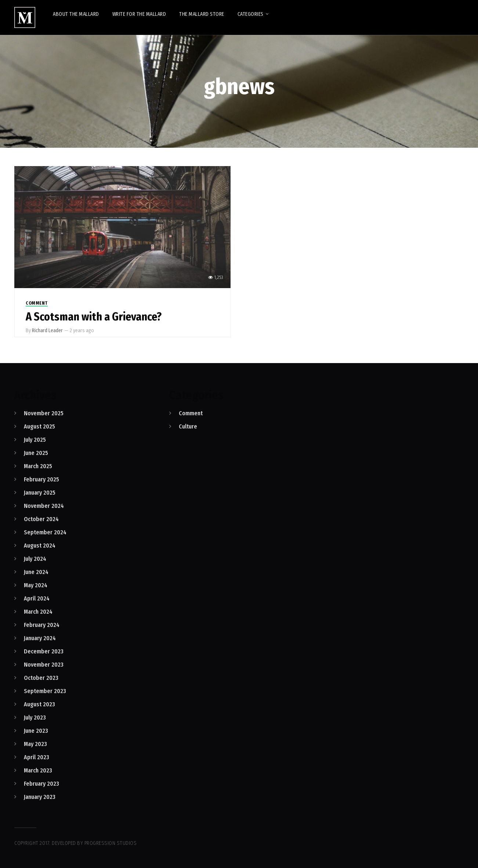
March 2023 (38, 770)
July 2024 (35, 559)
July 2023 (35, 718)
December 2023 (44, 651)
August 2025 (39, 426)
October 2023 (41, 678)
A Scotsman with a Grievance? (94, 317)
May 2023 (35, 744)
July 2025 (35, 440)
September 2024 (45, 532)
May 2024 (36, 585)
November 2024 (44, 506)
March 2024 (38, 612)
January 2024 (40, 638)
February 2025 (41, 479)
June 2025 (36, 453)
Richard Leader (47, 331)
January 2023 (40, 797)
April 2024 (37, 598)
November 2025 (44, 413)
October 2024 (41, 519)
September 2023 (45, 691)
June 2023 (36, 731)
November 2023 (44, 665)
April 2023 (37, 757)
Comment (37, 303)
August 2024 (40, 546)
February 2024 (42, 625)
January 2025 (40, 493)
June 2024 (36, 572)
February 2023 (41, 784)
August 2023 (39, 704)
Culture (188, 426)
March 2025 (38, 466)
